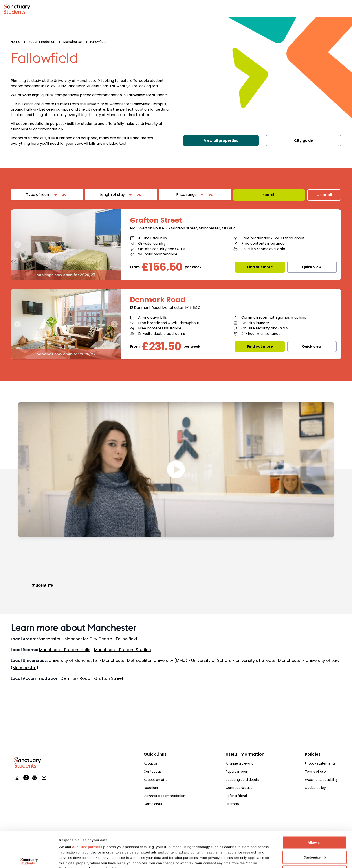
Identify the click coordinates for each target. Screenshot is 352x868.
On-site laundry (152, 243)
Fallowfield (44, 58)
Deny (314, 834)
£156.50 (162, 267)
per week (193, 267)
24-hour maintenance (158, 254)
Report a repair (237, 772)
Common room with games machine (274, 317)
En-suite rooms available (263, 249)
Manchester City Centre (88, 639)
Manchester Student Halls (65, 650)
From (135, 267)
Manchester (49, 639)
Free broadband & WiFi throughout (169, 323)
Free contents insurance (263, 243)
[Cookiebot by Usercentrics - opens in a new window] (29, 859)
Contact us (153, 772)
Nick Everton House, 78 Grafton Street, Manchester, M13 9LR (182, 228)
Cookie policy (315, 788)
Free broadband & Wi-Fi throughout (273, 238)
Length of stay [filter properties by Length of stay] (112, 195)
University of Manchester (74, 660)
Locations (151, 788)
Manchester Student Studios (122, 650)
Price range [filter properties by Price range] (186, 195)
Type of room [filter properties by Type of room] (38, 195)
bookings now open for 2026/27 (66, 275)
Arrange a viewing (240, 763)
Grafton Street (156, 220)
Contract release (239, 788)
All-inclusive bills (152, 238)
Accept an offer (156, 780)
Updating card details (242, 780)
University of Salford (211, 660)
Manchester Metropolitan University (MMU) (145, 660)
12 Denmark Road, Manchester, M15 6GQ (165, 308)
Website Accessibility (321, 780)
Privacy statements (320, 763)
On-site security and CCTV (162, 249)
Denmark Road (158, 300)
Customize (315, 820)
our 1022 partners (87, 810)
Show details (69, 859)
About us (151, 763)
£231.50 (162, 347)
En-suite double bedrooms (162, 334)
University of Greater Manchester (269, 660)
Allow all (315, 805)
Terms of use (315, 772)
